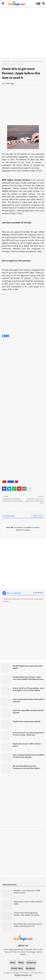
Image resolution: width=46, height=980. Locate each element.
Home (4, 61)
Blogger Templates (21, 973)
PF (9, 61)
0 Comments (38, 592)
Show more (37, 516)
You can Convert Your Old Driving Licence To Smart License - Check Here (28, 734)
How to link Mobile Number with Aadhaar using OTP (29, 700)
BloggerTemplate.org (23, 975)
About (21, 963)
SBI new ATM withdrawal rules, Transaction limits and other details (26, 767)
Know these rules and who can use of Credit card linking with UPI (28, 925)
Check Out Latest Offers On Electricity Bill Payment (28, 711)
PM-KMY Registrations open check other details (28, 667)
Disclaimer (30, 968)
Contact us (31, 963)
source (4, 294)
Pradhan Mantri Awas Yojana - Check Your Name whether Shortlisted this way (28, 678)
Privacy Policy (17, 968)
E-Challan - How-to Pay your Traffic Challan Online (27, 892)
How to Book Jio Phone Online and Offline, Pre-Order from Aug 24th (29, 756)
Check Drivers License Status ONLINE (26, 721)
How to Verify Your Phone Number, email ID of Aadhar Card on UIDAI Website (28, 689)
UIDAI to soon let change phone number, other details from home (26, 914)
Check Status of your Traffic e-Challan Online (27, 745)
